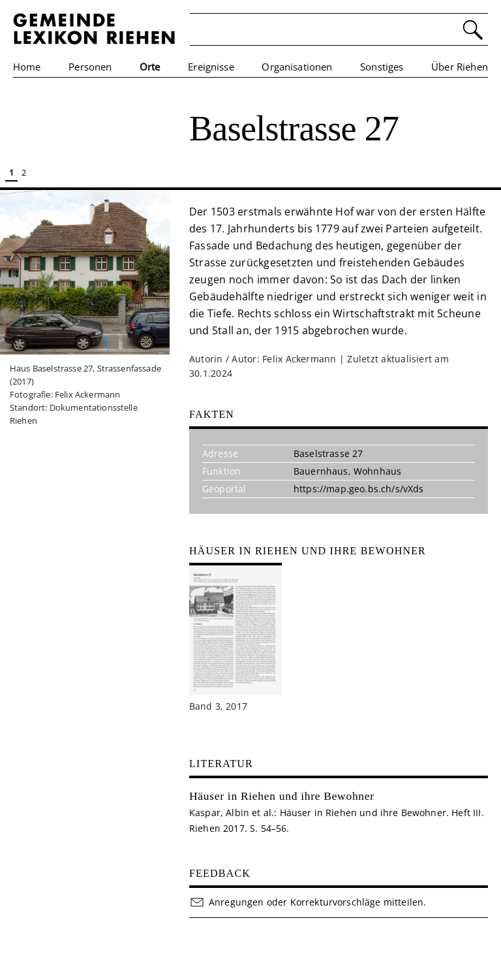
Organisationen (297, 67)
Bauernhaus (321, 471)
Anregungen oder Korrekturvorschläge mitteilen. (308, 902)
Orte (150, 67)
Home (27, 67)
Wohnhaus (377, 471)
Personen (90, 67)
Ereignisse (211, 67)
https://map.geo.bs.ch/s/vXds (358, 489)
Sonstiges (382, 67)
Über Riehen (460, 67)
